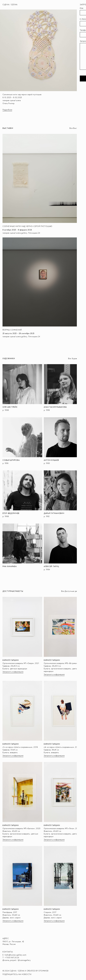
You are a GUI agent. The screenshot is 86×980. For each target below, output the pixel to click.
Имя (82, 8)
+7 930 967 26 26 (12, 958)
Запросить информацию (13, 672)
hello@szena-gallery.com (16, 955)
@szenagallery (24, 960)
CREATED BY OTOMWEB (38, 971)
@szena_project (9, 960)
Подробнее (7, 110)
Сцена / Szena (10, 5)
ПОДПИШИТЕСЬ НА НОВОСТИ (17, 974)
